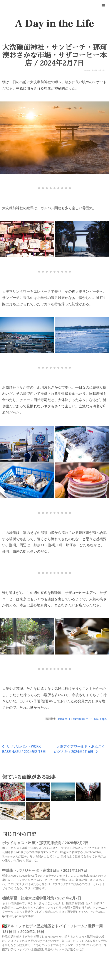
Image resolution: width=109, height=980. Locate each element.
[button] (103, 6)
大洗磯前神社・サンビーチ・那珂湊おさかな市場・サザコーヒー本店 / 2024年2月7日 (54, 55)
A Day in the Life (54, 24)
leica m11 (64, 719)
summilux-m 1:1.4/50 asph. (90, 719)
